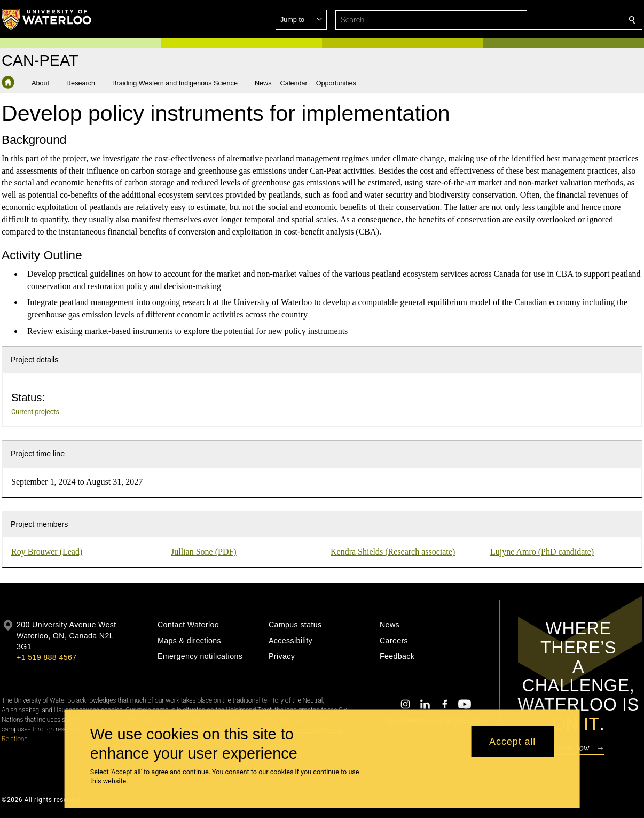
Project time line (38, 454)
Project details (34, 360)
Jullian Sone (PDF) (204, 552)
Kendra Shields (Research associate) (393, 552)
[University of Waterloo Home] (47, 19)
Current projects (35, 412)
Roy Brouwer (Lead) (47, 552)
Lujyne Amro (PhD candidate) (542, 552)
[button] (555, 20)
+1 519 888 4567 (46, 657)
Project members (39, 524)
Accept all (512, 741)
